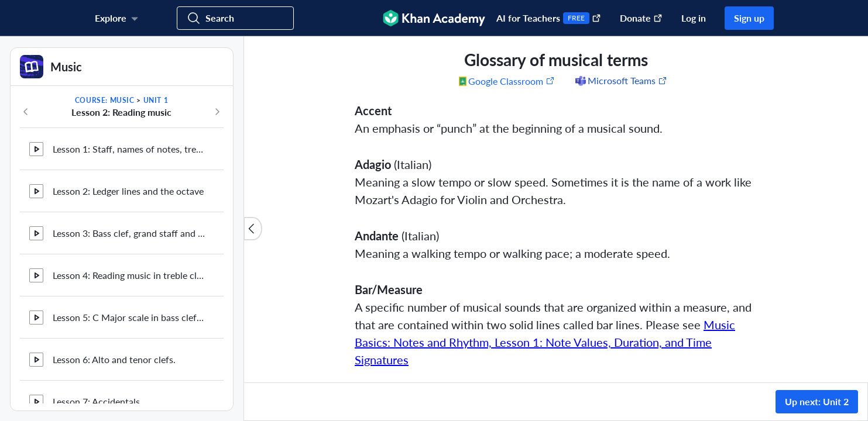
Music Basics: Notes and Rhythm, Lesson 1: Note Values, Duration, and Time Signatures (545, 342)
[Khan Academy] (434, 18)
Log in (694, 18)
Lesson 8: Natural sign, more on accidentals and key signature (129, 256)
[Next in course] (217, 112)
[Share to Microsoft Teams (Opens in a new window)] (620, 81)
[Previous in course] (26, 112)
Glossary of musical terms (106, 382)
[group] (556, 209)
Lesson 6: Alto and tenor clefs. (114, 172)
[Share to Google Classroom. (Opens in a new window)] (507, 81)
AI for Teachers (549, 18)
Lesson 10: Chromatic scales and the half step (129, 340)
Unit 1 (156, 100)
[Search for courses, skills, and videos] (235, 18)
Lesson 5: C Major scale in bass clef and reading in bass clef (129, 130)
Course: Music (105, 100)
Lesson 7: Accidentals (96, 214)
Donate (641, 18)
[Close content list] (253, 229)
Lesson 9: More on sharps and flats (123, 298)
